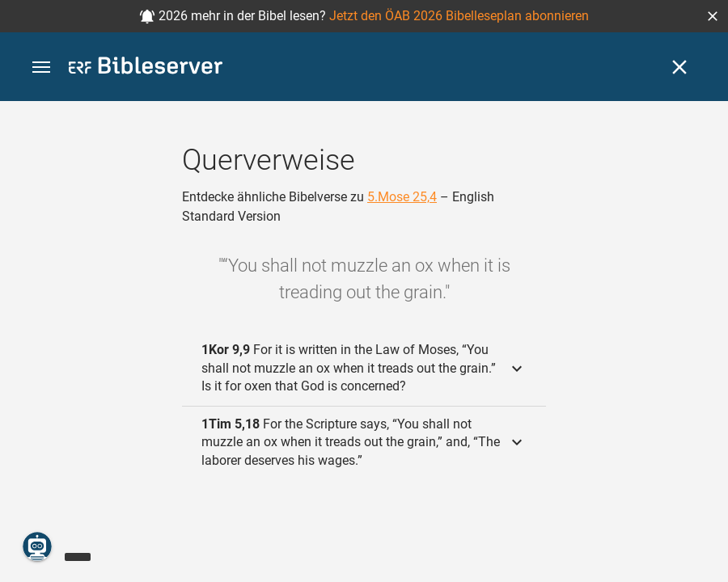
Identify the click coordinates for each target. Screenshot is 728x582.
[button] (713, 16)
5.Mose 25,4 (402, 197)
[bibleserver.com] (146, 68)
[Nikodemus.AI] (37, 546)
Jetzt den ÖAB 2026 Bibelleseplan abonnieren (459, 16)
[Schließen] (679, 67)
